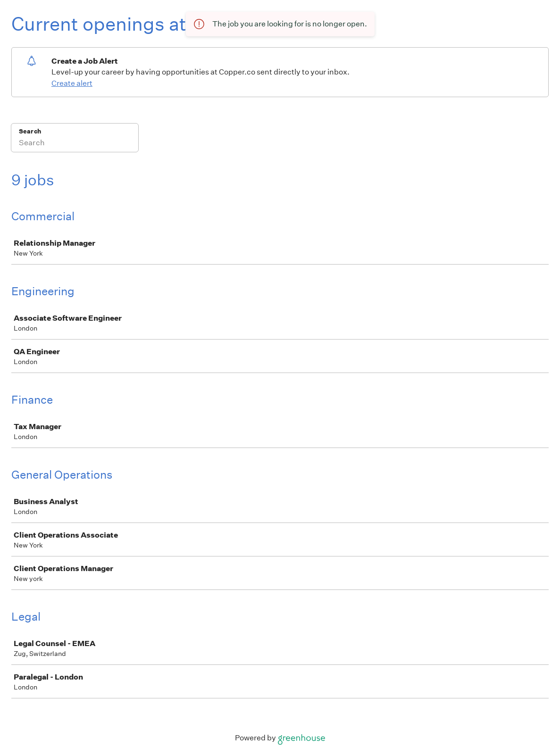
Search (30, 131)
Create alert (72, 83)
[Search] (75, 144)
